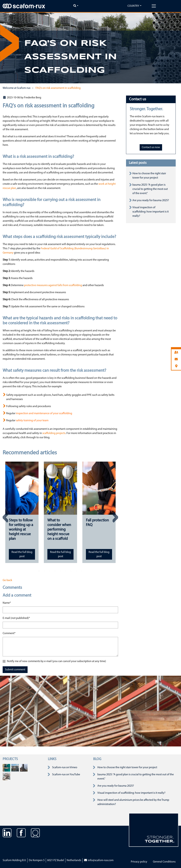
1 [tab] (39, 571)
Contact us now (151, 147)
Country (133, 6)
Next (115, 517)
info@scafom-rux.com (99, 860)
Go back (7, 580)
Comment (9, 633)
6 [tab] (66, 571)
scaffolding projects (54, 433)
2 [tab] (44, 571)
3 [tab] (50, 571)
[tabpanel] (22, 512)
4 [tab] (55, 571)
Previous (5, 517)
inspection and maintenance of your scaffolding (44, 413)
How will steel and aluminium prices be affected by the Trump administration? (133, 802)
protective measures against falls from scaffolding (53, 285)
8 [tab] (76, 571)
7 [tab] (71, 571)
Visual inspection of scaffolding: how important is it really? (151, 212)
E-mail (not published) (16, 618)
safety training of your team (32, 421)
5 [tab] (60, 571)
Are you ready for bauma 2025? (151, 200)
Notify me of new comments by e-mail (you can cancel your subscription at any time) (56, 661)
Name (7, 603)
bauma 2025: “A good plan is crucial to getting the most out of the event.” (150, 189)
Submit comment (15, 670)
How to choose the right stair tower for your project (127, 768)
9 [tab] (81, 571)
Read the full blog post (22, 554)
